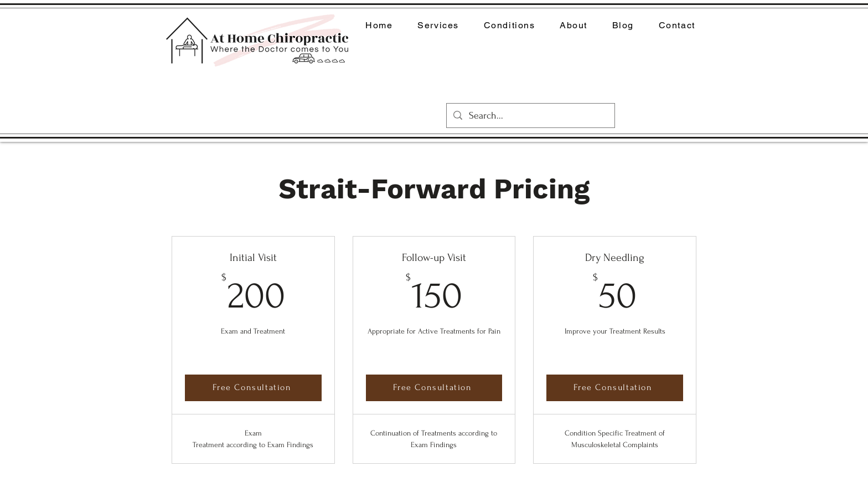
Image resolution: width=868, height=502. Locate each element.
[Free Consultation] (253, 387)
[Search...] (530, 116)
